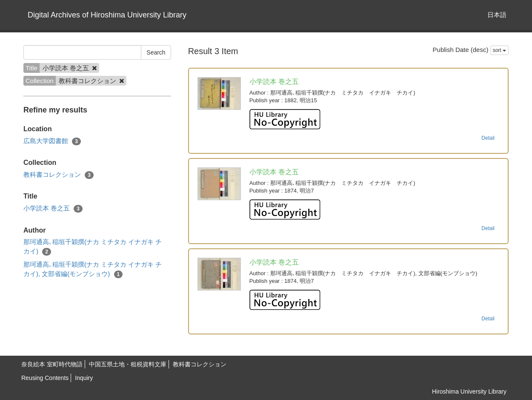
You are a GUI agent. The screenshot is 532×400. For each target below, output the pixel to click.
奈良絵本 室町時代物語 (52, 364)
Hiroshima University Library (469, 391)
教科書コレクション (59, 175)
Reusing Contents (45, 378)
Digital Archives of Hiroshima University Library (107, 15)
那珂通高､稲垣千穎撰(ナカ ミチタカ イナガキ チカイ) (93, 247)
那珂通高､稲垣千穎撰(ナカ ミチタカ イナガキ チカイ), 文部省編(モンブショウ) (93, 269)
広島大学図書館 (52, 141)
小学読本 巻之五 (53, 209)
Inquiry (84, 378)
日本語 (497, 15)
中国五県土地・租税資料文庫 (128, 364)
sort (499, 50)
